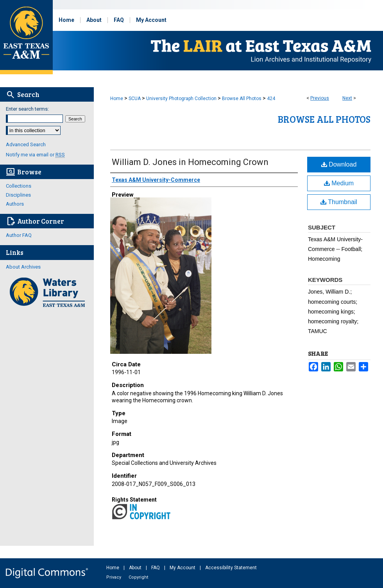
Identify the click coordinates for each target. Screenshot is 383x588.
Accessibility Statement (231, 568)
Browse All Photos (242, 99)
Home (117, 99)
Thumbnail (339, 202)
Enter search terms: (27, 109)
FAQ (156, 568)
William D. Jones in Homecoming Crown (190, 162)
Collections (19, 186)
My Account (183, 568)
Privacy (114, 577)
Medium (339, 183)
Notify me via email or (35, 155)
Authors (15, 204)
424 (271, 99)
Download (339, 164)
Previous (320, 98)
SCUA (135, 99)
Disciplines (18, 195)
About (136, 568)
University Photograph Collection (181, 99)
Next (347, 98)
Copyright (138, 577)
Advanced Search (26, 144)
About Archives (23, 267)
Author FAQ (19, 235)
